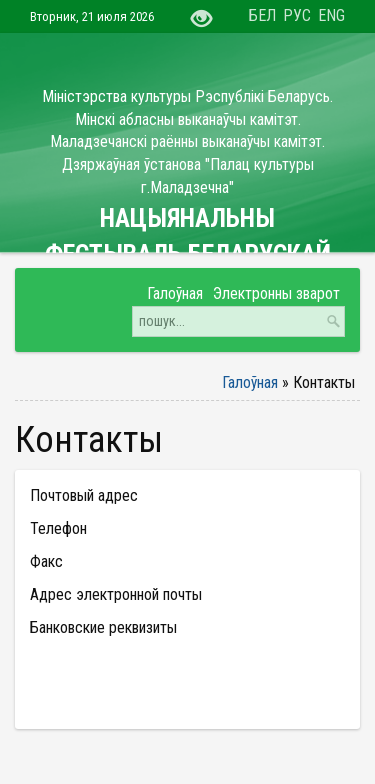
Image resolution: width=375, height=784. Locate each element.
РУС (297, 15)
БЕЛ (262, 15)
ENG (331, 15)
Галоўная (250, 382)
